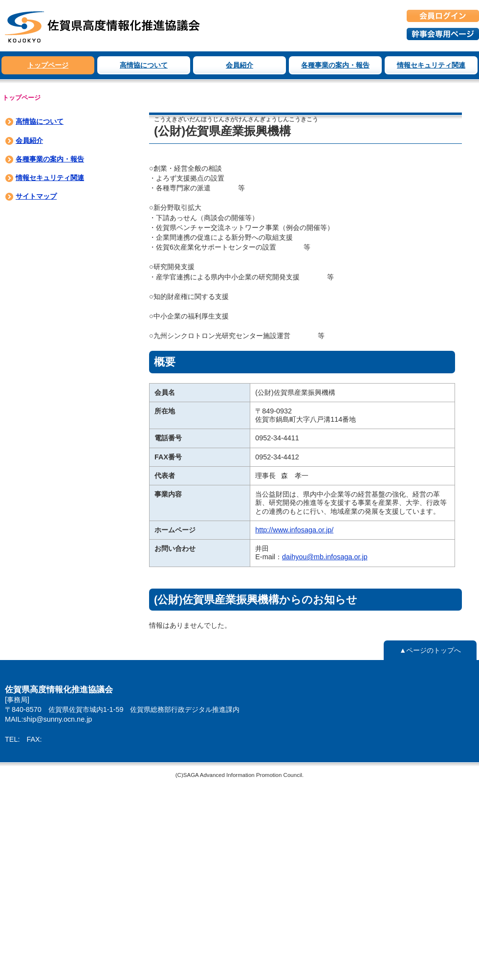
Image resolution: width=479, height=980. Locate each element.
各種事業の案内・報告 (335, 65)
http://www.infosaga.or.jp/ (294, 530)
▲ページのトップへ (430, 650)
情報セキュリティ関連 (431, 65)
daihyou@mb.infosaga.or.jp (325, 557)
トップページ (48, 65)
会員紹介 (239, 65)
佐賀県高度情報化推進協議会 (103, 26)
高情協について (144, 65)
